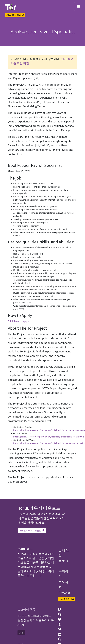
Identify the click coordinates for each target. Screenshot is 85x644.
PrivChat (64, 593)
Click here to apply (19, 321)
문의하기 (63, 574)
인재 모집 (64, 553)
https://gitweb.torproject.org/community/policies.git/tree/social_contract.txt (48, 437)
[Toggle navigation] (79, 7)
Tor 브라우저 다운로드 (32, 531)
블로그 (63, 561)
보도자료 (63, 584)
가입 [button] (21, 633)
